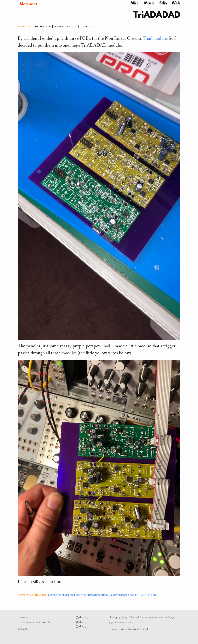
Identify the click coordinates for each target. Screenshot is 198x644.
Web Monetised (130, 629)
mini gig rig (149, 595)
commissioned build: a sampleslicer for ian (110, 595)
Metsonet (29, 4)
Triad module (155, 39)
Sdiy (163, 3)
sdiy (75, 26)
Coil (145, 629)
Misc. (135, 3)
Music (149, 3)
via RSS (47, 622)
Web (176, 3)
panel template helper (63, 595)
